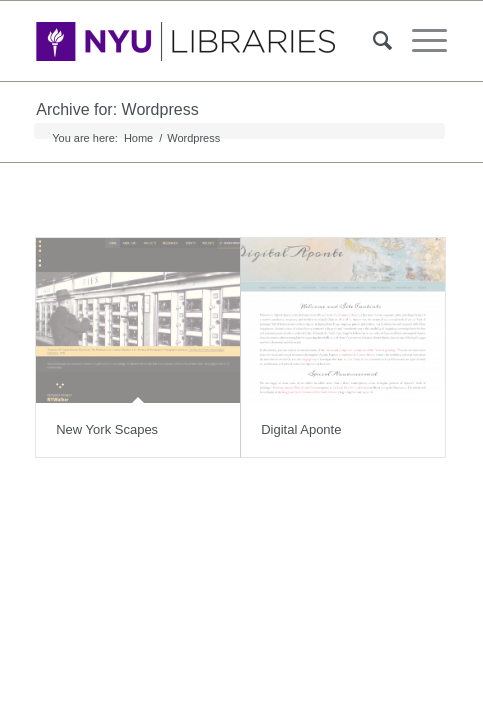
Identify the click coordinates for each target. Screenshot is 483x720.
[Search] (372, 41)
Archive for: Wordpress (117, 109)
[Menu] (419, 41)
